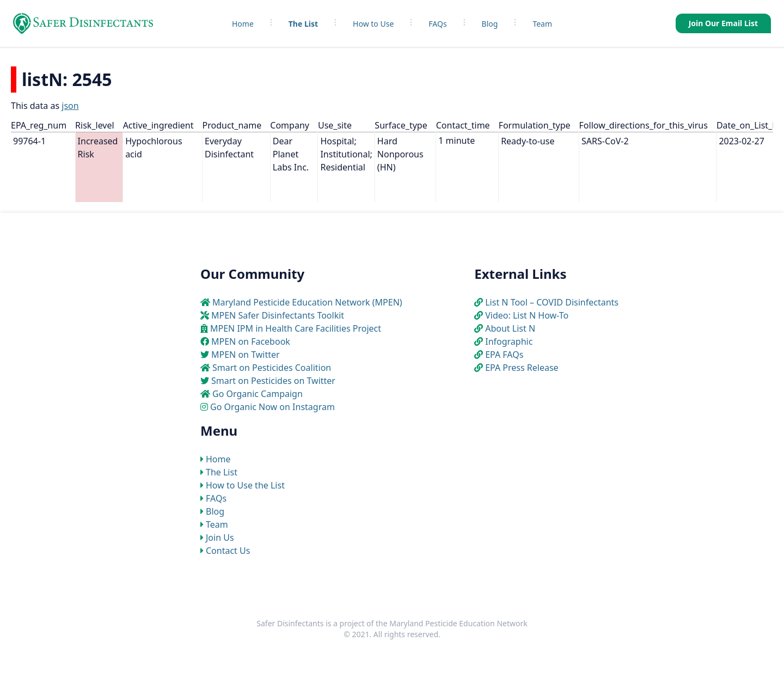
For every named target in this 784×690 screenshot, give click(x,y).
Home (243, 24)
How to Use (373, 24)
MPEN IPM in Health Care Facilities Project (296, 328)
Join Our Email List (723, 23)
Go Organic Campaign (258, 394)
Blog (490, 24)
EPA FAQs (504, 355)
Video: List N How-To (527, 315)
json (70, 106)
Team (542, 24)
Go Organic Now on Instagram (272, 407)
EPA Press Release (522, 368)
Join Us (220, 538)
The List (303, 24)
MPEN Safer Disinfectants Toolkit (278, 315)
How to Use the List (245, 485)
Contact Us (228, 551)
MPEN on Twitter (246, 355)
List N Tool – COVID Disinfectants (552, 302)
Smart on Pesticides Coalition (272, 368)
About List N (510, 328)
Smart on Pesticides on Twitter (273, 381)
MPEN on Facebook (251, 341)
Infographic (509, 341)
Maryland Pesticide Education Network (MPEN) (307, 302)
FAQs (437, 24)
